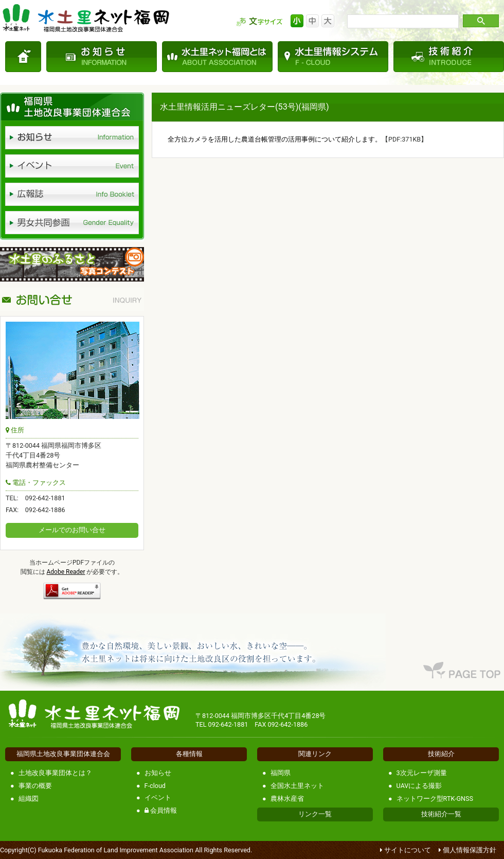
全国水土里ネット (297, 786)
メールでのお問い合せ (72, 530)
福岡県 (281, 773)
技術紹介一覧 (441, 814)
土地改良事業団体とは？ (55, 773)
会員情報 (161, 810)
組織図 (29, 799)
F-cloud (155, 786)
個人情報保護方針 (470, 850)
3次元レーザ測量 (422, 773)
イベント (158, 797)
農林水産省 (287, 799)
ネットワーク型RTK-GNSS (435, 799)
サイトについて (408, 850)
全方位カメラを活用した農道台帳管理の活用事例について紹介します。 (275, 139)
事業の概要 (35, 786)
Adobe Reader (66, 572)
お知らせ (102, 57)
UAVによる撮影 (419, 786)
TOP (23, 57)
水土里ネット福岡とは (217, 57)
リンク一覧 (315, 814)
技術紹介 (449, 57)
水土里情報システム (333, 57)
